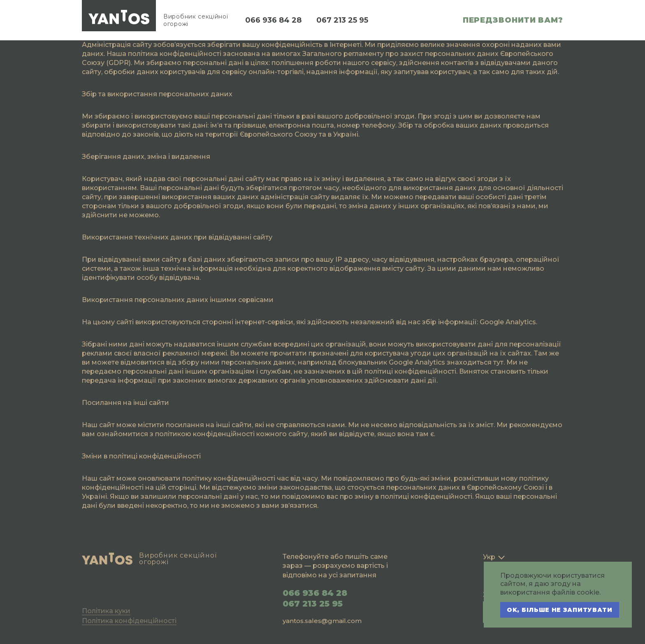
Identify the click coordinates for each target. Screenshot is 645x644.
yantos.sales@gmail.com (322, 621)
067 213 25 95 (342, 20)
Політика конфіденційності (129, 621)
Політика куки (106, 611)
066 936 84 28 (273, 20)
